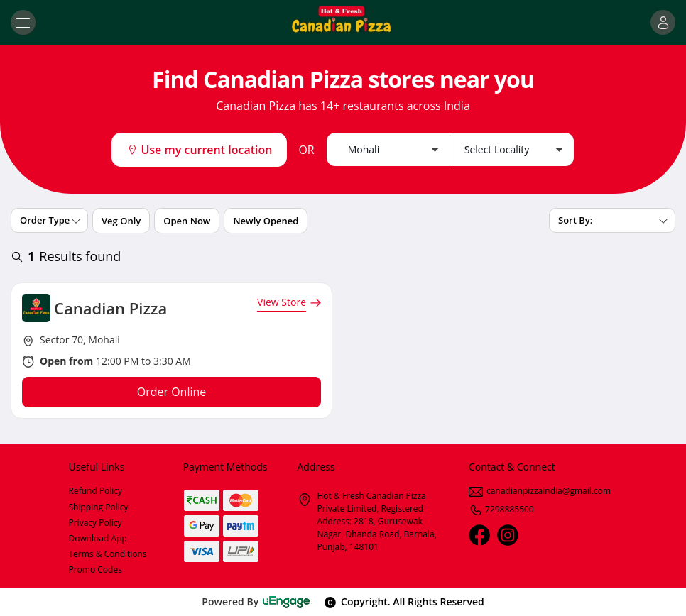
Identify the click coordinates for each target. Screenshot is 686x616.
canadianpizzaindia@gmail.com (540, 491)
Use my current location (199, 150)
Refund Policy (96, 491)
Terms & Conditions (108, 554)
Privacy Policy (96, 523)
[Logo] (343, 22)
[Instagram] (508, 535)
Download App (98, 538)
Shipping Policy (99, 507)
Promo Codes (96, 570)
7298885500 (501, 509)
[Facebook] (479, 535)
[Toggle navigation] (23, 22)
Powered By (256, 601)
